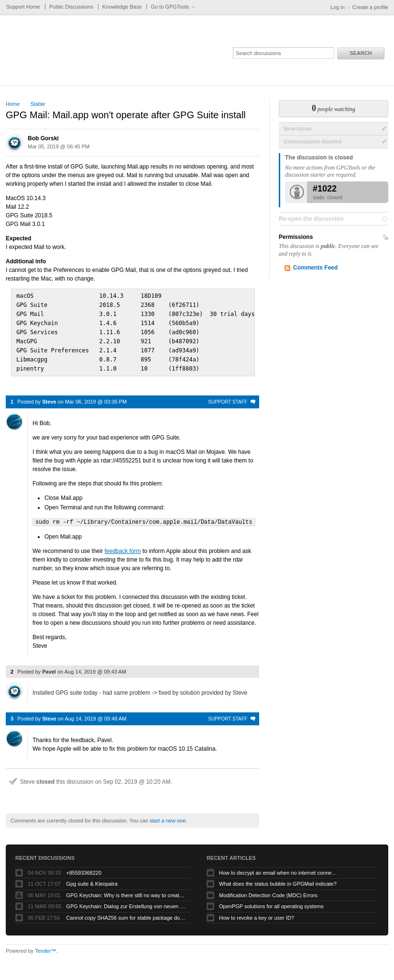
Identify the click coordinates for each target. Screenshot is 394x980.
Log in (338, 7)
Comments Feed (315, 268)
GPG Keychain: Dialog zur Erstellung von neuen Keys (126, 901)
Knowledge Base (122, 7)
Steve (49, 397)
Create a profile (370, 7)
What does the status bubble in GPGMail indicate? (278, 879)
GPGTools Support (133, 54)
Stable (38, 104)
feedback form (123, 546)
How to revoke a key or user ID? (257, 913)
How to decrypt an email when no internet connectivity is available (279, 868)
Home (13, 104)
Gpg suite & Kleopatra (92, 879)
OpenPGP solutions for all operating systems (271, 901)
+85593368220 (84, 868)
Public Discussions (71, 7)
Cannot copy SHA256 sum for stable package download (126, 913)
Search (361, 53)
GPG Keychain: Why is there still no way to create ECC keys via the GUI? (126, 890)
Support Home (23, 7)
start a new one (168, 816)
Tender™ (46, 946)
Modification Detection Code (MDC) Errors (268, 890)
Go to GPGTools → (173, 7)
